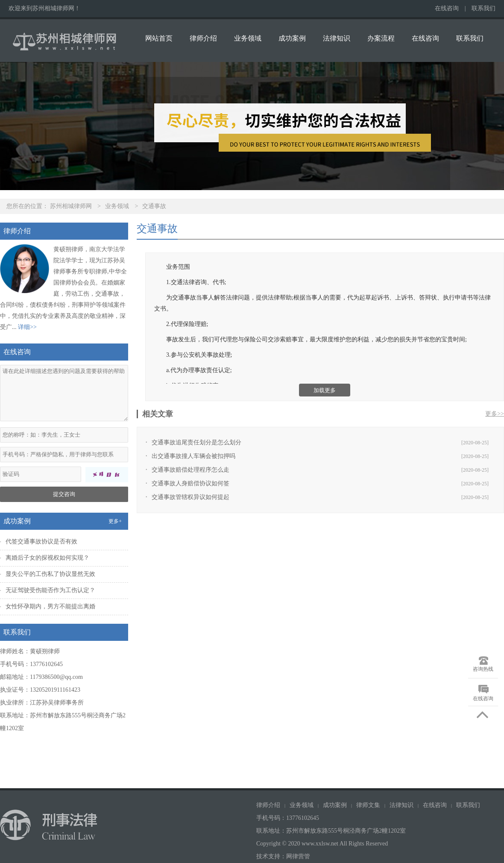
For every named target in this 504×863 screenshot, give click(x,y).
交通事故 (154, 206)
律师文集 (368, 805)
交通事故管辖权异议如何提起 (190, 497)
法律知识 (337, 38)
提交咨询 (64, 494)
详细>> (27, 327)
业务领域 (248, 38)
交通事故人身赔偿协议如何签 (190, 483)
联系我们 (483, 8)
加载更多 (325, 390)
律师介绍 (203, 38)
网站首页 (159, 38)
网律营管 (298, 856)
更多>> (495, 414)
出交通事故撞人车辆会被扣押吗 (193, 456)
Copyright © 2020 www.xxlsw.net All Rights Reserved (323, 844)
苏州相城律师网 (71, 206)
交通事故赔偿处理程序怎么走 (190, 470)
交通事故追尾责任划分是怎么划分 (196, 442)
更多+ (115, 521)
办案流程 (381, 38)
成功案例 (292, 38)
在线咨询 (447, 8)
